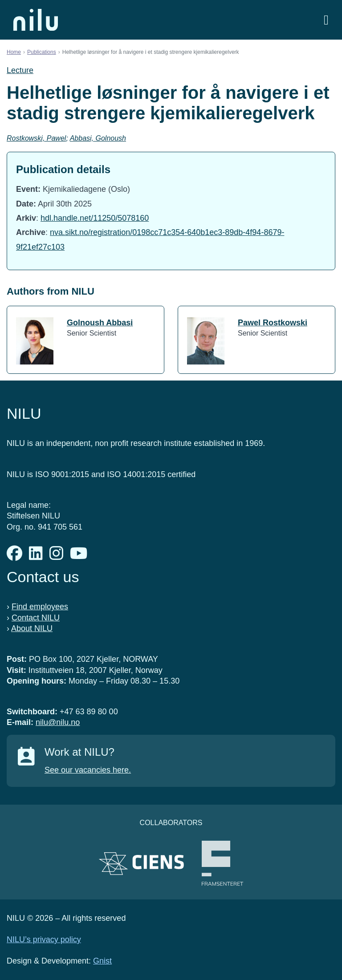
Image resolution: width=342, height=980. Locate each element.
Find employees (40, 607)
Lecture (20, 70)
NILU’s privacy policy (44, 940)
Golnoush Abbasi (100, 323)
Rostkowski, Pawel (36, 138)
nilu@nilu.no (58, 722)
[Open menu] (326, 20)
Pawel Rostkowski (273, 323)
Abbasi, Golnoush (98, 138)
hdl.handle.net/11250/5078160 (95, 218)
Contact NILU (36, 618)
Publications (42, 52)
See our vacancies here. (88, 770)
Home (14, 52)
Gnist (102, 961)
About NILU (32, 628)
